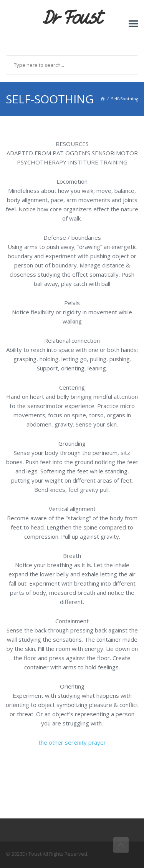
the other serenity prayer (72, 742)
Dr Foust (72, 18)
